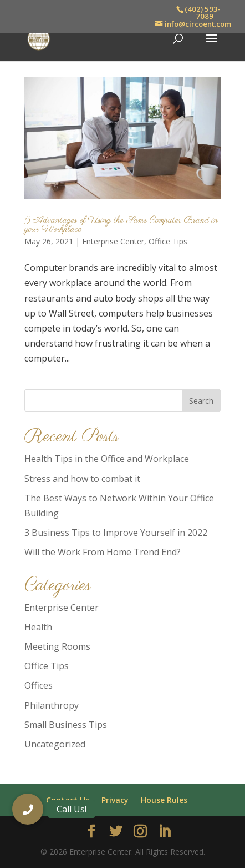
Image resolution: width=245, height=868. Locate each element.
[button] (28, 809)
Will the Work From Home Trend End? (103, 552)
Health (38, 627)
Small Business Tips (66, 725)
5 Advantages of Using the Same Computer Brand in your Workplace (121, 225)
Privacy (115, 800)
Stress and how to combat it (82, 479)
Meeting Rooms (57, 646)
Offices (39, 685)
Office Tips (168, 241)
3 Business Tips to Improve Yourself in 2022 (116, 533)
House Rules (164, 800)
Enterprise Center (113, 241)
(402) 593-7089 (203, 12)
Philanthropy (52, 705)
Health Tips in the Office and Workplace (107, 459)
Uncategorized (55, 744)
